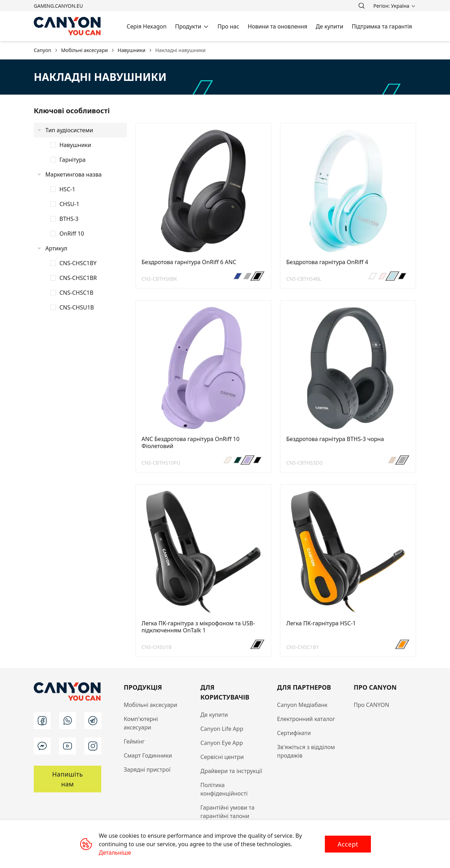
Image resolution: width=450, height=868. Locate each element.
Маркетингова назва (73, 174)
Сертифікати (294, 733)
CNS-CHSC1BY (78, 263)
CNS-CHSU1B (77, 307)
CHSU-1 (69, 204)
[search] (361, 6)
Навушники (75, 145)
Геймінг (134, 741)
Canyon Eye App (222, 743)
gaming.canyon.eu (58, 6)
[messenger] (42, 746)
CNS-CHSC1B (76, 293)
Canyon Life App (222, 729)
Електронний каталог (306, 719)
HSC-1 (67, 189)
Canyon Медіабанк (302, 705)
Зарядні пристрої (147, 770)
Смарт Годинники (148, 755)
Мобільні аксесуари (150, 705)
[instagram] (93, 746)
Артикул (56, 248)
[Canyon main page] (67, 26)
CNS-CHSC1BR (78, 278)
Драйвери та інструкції (231, 771)
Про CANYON (371, 705)
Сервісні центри (222, 757)
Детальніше (115, 853)
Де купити (214, 715)
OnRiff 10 (72, 234)
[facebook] (42, 721)
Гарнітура (72, 160)
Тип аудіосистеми (69, 130)
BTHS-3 (69, 219)
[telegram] (93, 721)
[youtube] (67, 746)
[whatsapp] (67, 721)
